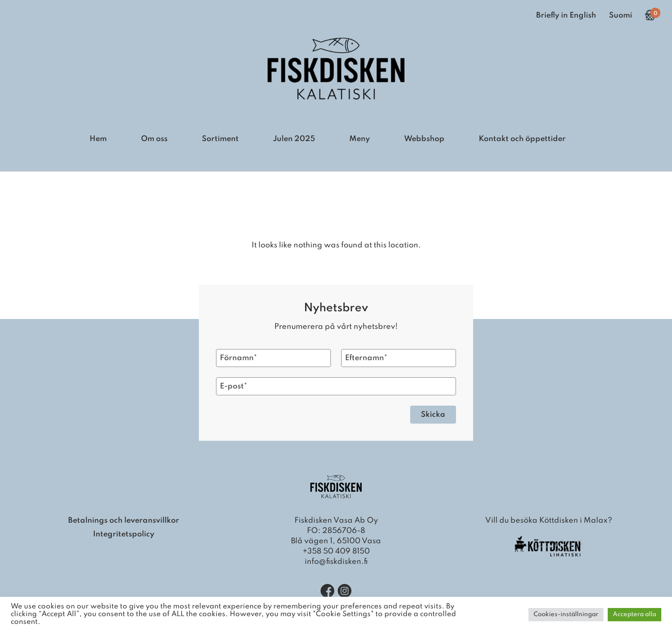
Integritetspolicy (124, 534)
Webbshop (424, 139)
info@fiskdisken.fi (336, 562)
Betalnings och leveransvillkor (124, 521)
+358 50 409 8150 (336, 551)
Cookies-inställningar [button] (566, 614)
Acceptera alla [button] (634, 614)
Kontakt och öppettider (522, 139)
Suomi (621, 15)
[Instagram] (345, 591)
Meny (360, 139)
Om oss (154, 139)
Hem (98, 139)
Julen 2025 (294, 139)
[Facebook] (327, 591)
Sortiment (220, 139)
